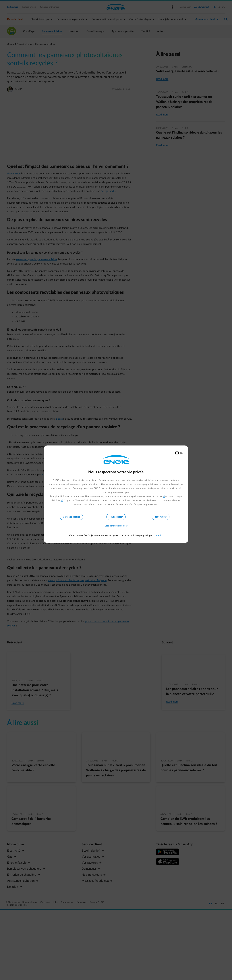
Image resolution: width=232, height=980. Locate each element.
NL (182, 453)
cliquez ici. (158, 535)
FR (177, 453)
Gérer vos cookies (71, 517)
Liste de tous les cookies (116, 526)
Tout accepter (116, 517)
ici (164, 496)
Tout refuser (161, 517)
